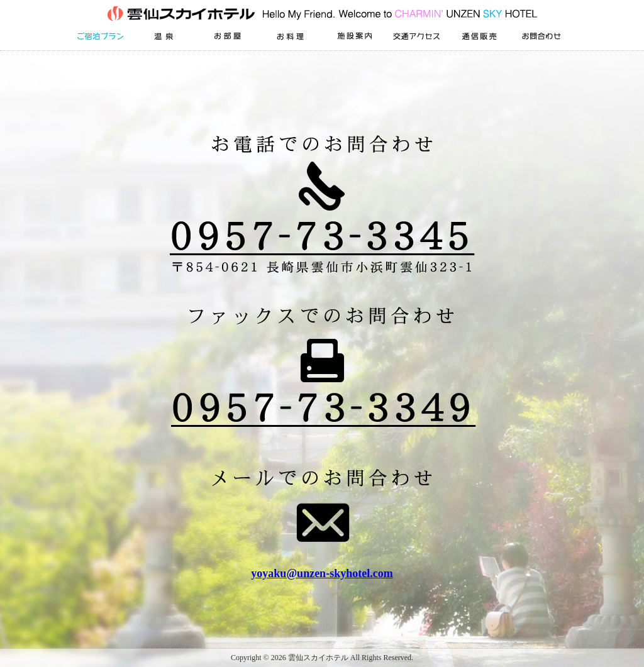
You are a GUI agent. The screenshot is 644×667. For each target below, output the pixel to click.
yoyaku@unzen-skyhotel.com (322, 573)
